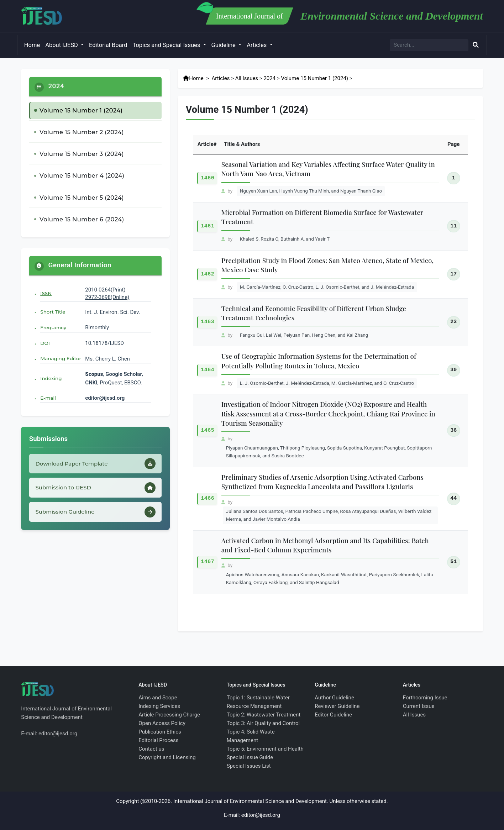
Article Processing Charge (169, 715)
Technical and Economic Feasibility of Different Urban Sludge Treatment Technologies (314, 313)
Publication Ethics (160, 732)
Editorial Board (108, 45)
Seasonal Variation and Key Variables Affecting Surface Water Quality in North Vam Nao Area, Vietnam (328, 169)
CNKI (91, 383)
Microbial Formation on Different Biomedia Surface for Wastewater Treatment (322, 217)
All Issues (247, 78)
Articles (257, 45)
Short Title (53, 312)
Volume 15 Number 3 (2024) (82, 154)
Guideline (224, 45)
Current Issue (419, 706)
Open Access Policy (162, 723)
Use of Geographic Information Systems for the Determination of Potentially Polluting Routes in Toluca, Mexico (319, 361)
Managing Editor (61, 358)
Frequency (53, 327)
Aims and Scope (158, 698)
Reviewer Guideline (337, 706)
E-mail (48, 398)
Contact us (151, 749)
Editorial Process (158, 740)
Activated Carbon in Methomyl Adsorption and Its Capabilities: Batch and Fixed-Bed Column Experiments (325, 545)
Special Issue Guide (250, 757)
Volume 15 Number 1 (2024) (81, 110)
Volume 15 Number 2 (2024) (82, 132)
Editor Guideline (333, 715)
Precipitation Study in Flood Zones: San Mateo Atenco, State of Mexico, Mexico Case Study (328, 265)
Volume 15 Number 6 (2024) (82, 219)
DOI (45, 343)
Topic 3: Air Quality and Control (263, 723)
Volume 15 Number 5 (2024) (82, 198)
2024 (269, 78)
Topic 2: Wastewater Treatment (264, 715)
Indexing (51, 378)
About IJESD (62, 45)
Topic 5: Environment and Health (265, 749)
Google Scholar (124, 374)
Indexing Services (159, 706)
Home (32, 45)
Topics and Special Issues (167, 45)
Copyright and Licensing (167, 757)
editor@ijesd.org (105, 398)
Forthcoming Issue (425, 698)
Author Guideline (334, 698)
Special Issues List (249, 766)
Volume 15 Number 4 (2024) (82, 175)
